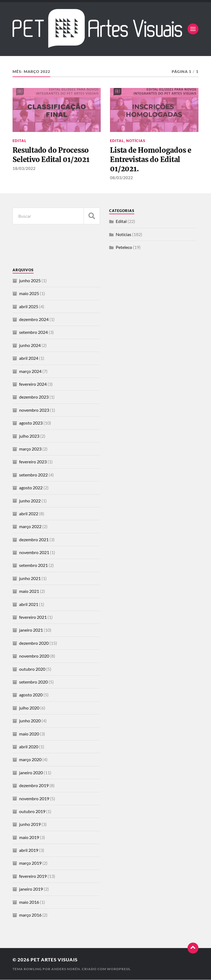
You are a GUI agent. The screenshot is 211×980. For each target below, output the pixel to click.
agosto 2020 (31, 695)
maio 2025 (29, 294)
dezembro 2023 (34, 397)
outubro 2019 (32, 812)
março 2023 (30, 449)
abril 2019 (29, 850)
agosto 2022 (31, 488)
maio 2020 (29, 734)
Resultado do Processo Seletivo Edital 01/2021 (52, 155)
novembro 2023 (34, 410)
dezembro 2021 (34, 540)
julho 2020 (29, 708)
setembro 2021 (33, 566)
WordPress (118, 969)
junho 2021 (30, 579)
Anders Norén (66, 969)
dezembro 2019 (34, 786)
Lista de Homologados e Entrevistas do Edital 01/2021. (151, 160)
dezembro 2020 (34, 643)
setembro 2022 (33, 475)
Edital (20, 141)
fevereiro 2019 (33, 876)
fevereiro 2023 (33, 462)
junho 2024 (30, 345)
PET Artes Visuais (54, 960)
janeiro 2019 (31, 889)
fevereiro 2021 (33, 617)
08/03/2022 (121, 178)
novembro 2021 (34, 553)
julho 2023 (29, 436)
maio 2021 (29, 591)
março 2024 (30, 371)
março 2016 (30, 915)
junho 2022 (30, 501)
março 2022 (30, 527)
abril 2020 (29, 747)
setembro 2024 (33, 333)
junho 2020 (30, 721)
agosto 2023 (31, 423)
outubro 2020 (32, 669)
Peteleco (124, 247)
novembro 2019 (34, 799)
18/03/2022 (24, 168)
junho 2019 (30, 824)
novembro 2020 (34, 656)
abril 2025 (29, 307)
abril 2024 (29, 358)
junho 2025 (30, 281)
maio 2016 (29, 902)
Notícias (136, 141)
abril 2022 (29, 514)
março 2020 (30, 760)
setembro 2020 (33, 682)
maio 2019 (29, 838)
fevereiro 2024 (33, 384)
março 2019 (30, 863)
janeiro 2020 (31, 773)
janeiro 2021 (31, 630)
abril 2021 (29, 604)
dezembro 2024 (34, 320)
